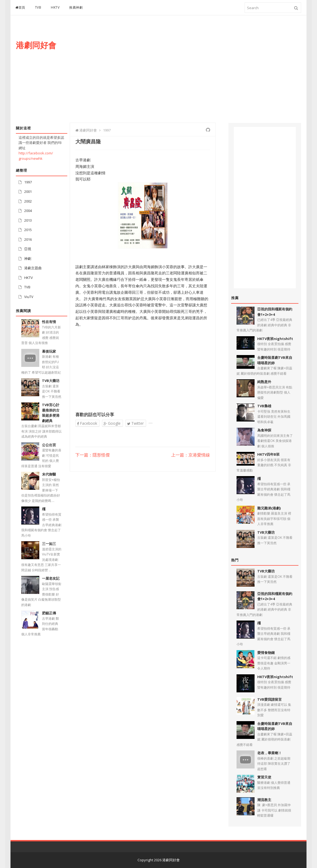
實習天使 (264, 777)
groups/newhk (31, 158)
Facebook (87, 423)
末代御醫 (49, 474)
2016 (28, 239)
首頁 (20, 7)
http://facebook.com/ (36, 153)
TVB (38, 7)
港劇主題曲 (33, 268)
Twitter (135, 423)
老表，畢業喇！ (270, 753)
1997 (28, 182)
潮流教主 (264, 800)
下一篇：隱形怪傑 (93, 455)
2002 (28, 201)
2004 (28, 211)
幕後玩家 (49, 351)
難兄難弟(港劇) (269, 508)
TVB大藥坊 (51, 381)
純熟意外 (264, 382)
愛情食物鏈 (266, 653)
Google (112, 423)
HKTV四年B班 (268, 454)
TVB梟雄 (264, 406)
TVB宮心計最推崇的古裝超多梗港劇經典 (51, 413)
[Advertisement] (203, 75)
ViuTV (29, 297)
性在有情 (49, 322)
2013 (28, 220)
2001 (28, 192)
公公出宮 (49, 445)
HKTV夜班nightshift (275, 339)
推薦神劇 (76, 7)
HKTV (55, 7)
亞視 (28, 249)
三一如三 (49, 544)
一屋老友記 (51, 578)
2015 (28, 230)
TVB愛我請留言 (270, 699)
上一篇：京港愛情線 (191, 455)
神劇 (28, 258)
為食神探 (264, 430)
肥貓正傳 (49, 613)
